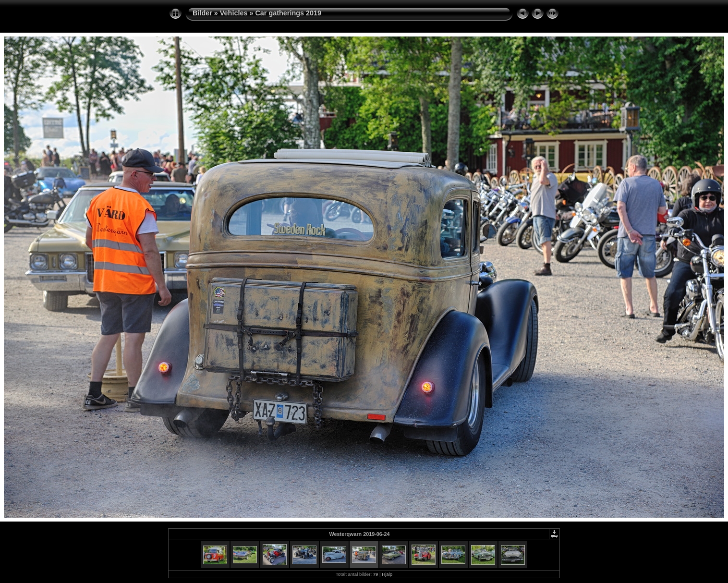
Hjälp (387, 574)
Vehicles (234, 13)
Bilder (202, 13)
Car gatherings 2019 (288, 13)
